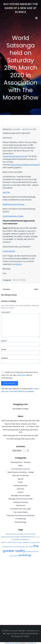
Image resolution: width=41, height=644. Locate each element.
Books (20, 465)
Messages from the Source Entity (21, 499)
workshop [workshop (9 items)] (25, 555)
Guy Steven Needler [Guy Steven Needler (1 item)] (30, 534)
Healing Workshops (20, 486)
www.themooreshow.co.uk (15, 156)
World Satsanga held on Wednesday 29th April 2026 (21, 421)
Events (21, 482)
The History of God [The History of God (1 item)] (31, 552)
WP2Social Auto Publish (12, 643)
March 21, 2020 (31, 129)
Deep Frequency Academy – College (21, 472)
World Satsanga (19, 280)
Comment (6, 312)
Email (4, 349)
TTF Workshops (20, 519)
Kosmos (21, 492)
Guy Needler (16, 129)
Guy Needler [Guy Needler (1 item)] (20, 534)
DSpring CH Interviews (21, 475)
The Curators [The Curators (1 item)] (29, 547)
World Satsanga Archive (13, 216)
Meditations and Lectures (14, 204)
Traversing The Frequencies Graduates (21, 515)
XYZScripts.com (31, 643)
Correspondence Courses (20, 469)
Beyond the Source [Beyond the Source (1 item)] (11, 534)
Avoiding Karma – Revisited (21, 462)
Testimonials (20, 505)
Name (4, 341)
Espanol (20, 479)
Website (5, 358)
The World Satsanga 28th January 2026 (20, 439)
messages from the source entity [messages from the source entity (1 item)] (12, 547)
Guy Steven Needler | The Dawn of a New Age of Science (21, 8)
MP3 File (6, 192)
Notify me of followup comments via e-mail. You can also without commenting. (20, 375)
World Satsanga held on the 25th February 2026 (21, 435)
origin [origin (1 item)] (24, 547)
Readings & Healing (20, 502)
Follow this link (9, 251)
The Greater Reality (20, 512)
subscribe (21, 375)
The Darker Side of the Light (20, 509)
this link (18, 264)
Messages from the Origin (21, 495)
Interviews (20, 489)
